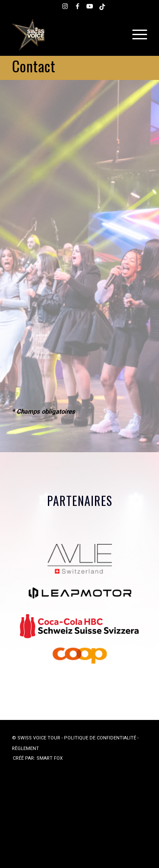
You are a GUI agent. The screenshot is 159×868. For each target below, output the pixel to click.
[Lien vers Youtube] (90, 6)
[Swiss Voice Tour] (66, 35)
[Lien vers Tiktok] (102, 6)
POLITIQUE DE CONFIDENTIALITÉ (100, 738)
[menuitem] (138, 35)
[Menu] (138, 35)
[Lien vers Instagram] (65, 6)
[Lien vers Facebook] (78, 6)
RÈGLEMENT (25, 749)
